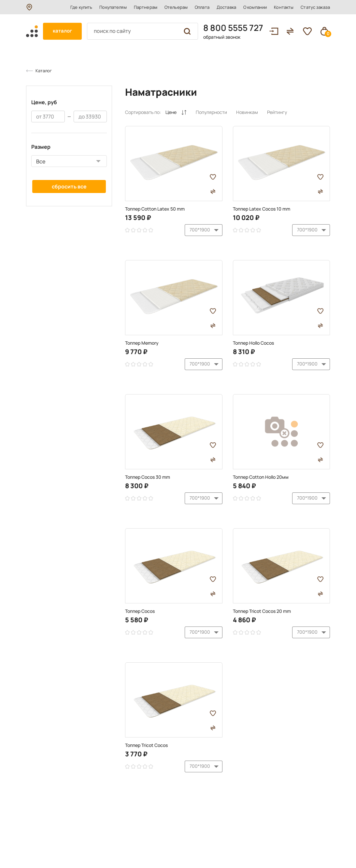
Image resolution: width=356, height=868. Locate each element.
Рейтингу (277, 112)
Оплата (202, 7)
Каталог (44, 71)
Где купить (81, 7)
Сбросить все (69, 186)
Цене (176, 112)
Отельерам (176, 7)
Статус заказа (315, 7)
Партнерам (146, 7)
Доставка (226, 7)
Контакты (284, 7)
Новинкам (247, 112)
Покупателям (113, 7)
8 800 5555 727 (233, 28)
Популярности (211, 112)
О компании (255, 7)
